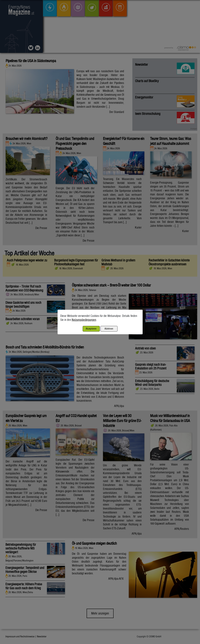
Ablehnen (109, 329)
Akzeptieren (91, 329)
